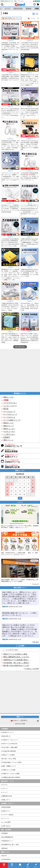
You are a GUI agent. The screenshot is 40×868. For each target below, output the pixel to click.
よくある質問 (6, 822)
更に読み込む (20, 347)
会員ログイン (6, 811)
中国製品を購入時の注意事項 (11, 777)
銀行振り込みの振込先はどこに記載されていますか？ (17, 665)
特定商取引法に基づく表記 (10, 845)
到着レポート (6, 800)
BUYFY (4, 856)
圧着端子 (7, 437)
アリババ (17, 18)
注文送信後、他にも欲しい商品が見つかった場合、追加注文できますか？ (17, 663)
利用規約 (5, 833)
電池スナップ (8, 426)
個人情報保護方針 (8, 837)
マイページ (6, 818)
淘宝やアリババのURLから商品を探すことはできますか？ (17, 654)
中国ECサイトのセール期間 (11, 774)
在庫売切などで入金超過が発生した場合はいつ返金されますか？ (17, 660)
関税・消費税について (9, 766)
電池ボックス (8, 423)
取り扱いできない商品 (9, 759)
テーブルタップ (9, 412)
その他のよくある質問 (32, 669)
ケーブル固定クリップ (12, 420)
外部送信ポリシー (8, 841)
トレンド (5, 792)
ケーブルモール (9, 417)
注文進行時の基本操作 (9, 751)
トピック (36, 584)
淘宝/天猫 (6, 18)
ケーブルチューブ (10, 414)
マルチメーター (9, 432)
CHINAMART (6, 859)
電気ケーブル (8, 397)
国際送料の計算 (7, 796)
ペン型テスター (9, 434)
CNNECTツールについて (10, 740)
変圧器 (6, 409)
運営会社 (5, 848)
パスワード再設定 (8, 815)
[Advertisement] (20, 371)
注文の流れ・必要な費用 (10, 747)
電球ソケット (8, 440)
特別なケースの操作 (8, 755)
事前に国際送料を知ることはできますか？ (17, 657)
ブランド (5, 789)
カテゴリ (5, 785)
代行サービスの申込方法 (10, 744)
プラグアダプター (10, 403)
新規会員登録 (6, 807)
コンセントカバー (10, 406)
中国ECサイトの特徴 (9, 770)
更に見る (36, 642)
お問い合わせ (6, 826)
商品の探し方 (6, 736)
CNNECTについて (8, 732)
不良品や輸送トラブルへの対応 (12, 762)
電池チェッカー (9, 429)
